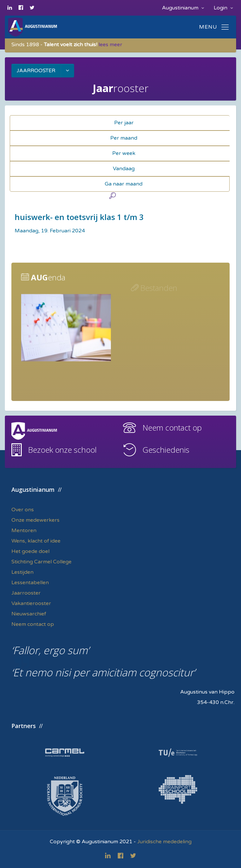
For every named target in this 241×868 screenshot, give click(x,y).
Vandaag (124, 169)
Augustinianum (183, 8)
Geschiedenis (166, 450)
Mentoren (24, 530)
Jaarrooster (26, 593)
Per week (124, 153)
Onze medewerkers (35, 520)
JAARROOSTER (36, 71)
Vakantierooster (31, 603)
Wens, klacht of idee (36, 541)
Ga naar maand (124, 184)
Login (223, 8)
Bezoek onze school (62, 450)
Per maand (124, 138)
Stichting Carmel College (41, 562)
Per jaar (124, 123)
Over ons (23, 510)
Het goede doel (30, 551)
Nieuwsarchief (29, 614)
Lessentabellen (30, 583)
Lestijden (22, 572)
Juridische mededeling (164, 842)
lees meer (110, 45)
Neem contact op (172, 427)
